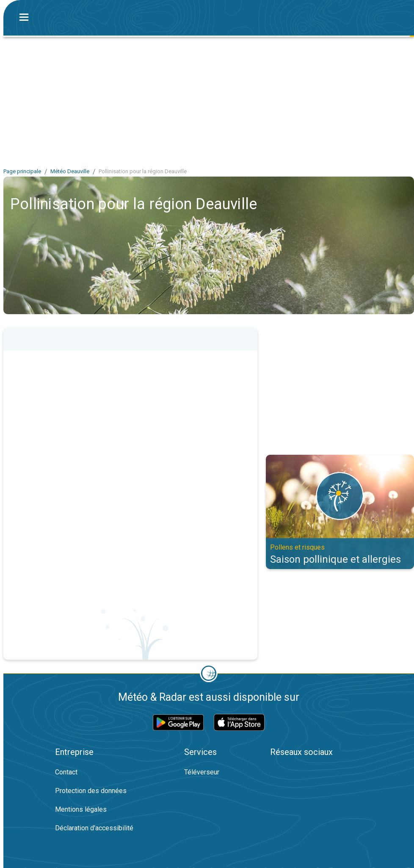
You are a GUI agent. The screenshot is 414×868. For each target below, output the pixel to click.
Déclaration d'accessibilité (94, 828)
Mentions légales (81, 809)
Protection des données (91, 791)
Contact (66, 772)
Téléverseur (202, 772)
